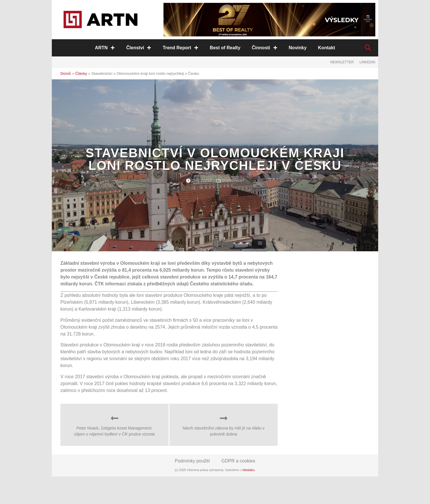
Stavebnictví (233, 181)
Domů (66, 73)
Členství (139, 48)
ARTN (105, 48)
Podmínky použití (193, 461)
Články (81, 73)
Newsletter (342, 62)
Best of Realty (225, 48)
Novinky (297, 48)
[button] (368, 48)
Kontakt (326, 48)
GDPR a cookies (238, 461)
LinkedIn (367, 62)
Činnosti (264, 48)
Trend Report (181, 48)
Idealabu (248, 470)
